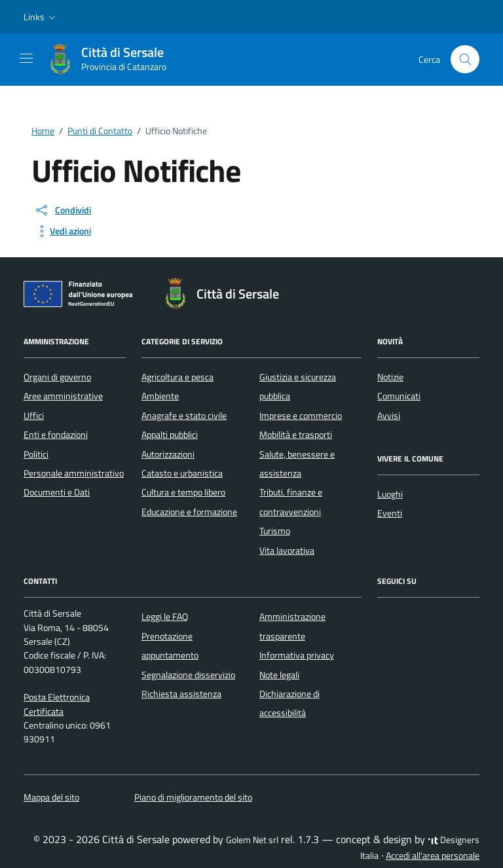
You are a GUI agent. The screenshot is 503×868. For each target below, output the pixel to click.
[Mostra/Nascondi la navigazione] (26, 58)
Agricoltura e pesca (177, 377)
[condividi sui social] (63, 210)
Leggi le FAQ (165, 617)
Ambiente (160, 396)
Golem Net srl (252, 840)
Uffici (34, 416)
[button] (41, 17)
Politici (36, 454)
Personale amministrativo (74, 473)
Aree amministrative (63, 396)
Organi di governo (57, 377)
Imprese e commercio (301, 416)
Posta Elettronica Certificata (57, 704)
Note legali (279, 675)
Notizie (390, 377)
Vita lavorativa (287, 551)
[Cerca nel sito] (465, 59)
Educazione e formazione (189, 512)
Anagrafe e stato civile (184, 416)
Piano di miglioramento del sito (193, 797)
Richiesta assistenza (181, 694)
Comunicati (399, 396)
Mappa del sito (51, 797)
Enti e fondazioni (56, 435)
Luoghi (390, 494)
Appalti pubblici (170, 435)
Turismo (275, 531)
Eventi (390, 513)
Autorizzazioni (168, 454)
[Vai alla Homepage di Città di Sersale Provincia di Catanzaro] (113, 60)
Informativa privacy (297, 655)
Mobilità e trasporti (296, 435)
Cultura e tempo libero (183, 492)
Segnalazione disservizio (188, 675)
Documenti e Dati (57, 492)
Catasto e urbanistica (182, 473)
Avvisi (389, 416)
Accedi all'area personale (433, 856)
